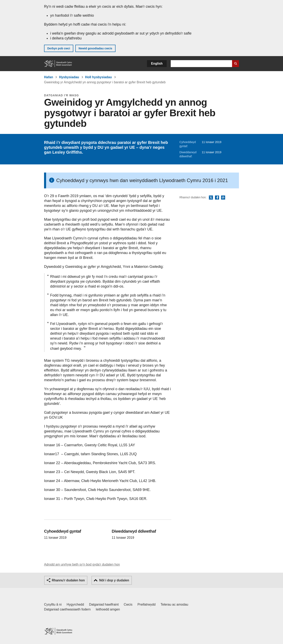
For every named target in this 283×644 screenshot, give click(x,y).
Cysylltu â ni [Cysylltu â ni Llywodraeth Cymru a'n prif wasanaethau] (53, 604)
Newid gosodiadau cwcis (95, 48)
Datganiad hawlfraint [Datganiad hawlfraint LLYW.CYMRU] (104, 604)
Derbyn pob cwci (59, 48)
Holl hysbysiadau (98, 77)
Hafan (49, 77)
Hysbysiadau (69, 77)
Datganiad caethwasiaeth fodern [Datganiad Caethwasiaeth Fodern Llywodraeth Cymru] (67, 609)
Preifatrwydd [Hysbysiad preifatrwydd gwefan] (146, 604)
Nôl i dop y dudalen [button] (114, 580)
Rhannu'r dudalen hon (68, 580)
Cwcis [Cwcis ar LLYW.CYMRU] (128, 604)
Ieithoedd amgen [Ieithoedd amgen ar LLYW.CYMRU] (108, 609)
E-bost (223, 198)
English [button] (157, 64)
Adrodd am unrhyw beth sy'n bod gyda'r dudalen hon (82, 564)
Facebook (217, 198)
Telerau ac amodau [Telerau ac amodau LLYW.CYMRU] (174, 604)
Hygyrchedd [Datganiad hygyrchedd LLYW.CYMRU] (75, 604)
